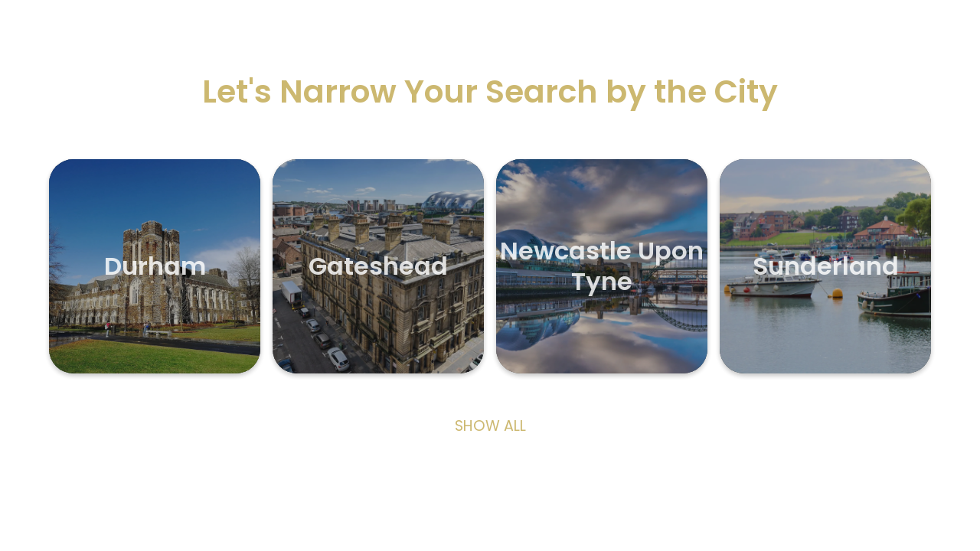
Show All (490, 426)
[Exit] (31, 31)
